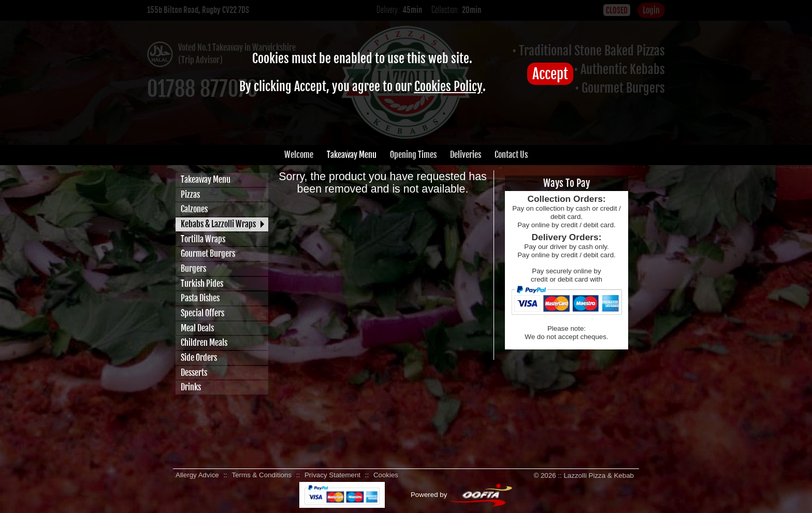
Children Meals (204, 343)
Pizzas (190, 195)
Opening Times (413, 155)
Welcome (299, 155)
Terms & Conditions (262, 475)
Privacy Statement (332, 475)
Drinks (191, 387)
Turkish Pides (202, 284)
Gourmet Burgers (208, 254)
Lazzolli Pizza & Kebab (599, 475)
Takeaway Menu (352, 155)
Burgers (193, 269)
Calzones (194, 209)
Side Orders (199, 358)
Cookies (386, 475)
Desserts (194, 373)
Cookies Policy (448, 86)
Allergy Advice (197, 475)
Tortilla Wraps (203, 239)
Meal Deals (197, 328)
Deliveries (466, 155)
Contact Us (511, 155)
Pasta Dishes (200, 298)
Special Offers (202, 313)
